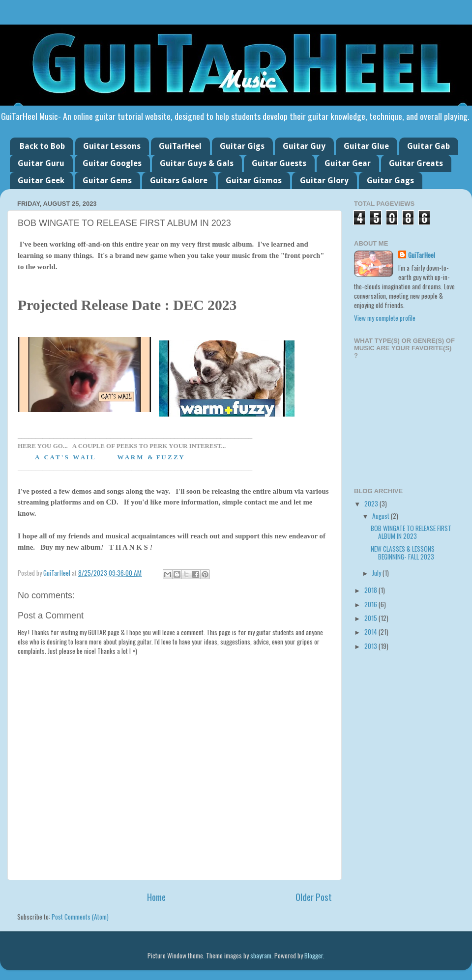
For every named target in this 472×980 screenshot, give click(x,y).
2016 (371, 604)
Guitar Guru (41, 163)
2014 (371, 632)
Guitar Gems (107, 181)
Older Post (314, 896)
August (382, 516)
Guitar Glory (324, 181)
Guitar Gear (348, 163)
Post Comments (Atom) (80, 917)
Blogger (314, 955)
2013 (371, 646)
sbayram (261, 955)
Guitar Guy (304, 146)
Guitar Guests (279, 163)
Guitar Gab (428, 146)
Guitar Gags (390, 181)
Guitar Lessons (112, 146)
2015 (371, 618)
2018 (371, 590)
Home (156, 896)
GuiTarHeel (180, 146)
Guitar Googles (112, 163)
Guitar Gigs (242, 146)
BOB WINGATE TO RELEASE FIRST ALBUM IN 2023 (411, 532)
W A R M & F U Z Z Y (150, 457)
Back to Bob (42, 146)
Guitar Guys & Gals (197, 163)
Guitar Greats (416, 163)
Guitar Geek (41, 181)
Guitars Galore (179, 181)
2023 (372, 504)
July (377, 573)
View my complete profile (385, 318)
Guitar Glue (366, 146)
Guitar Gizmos (254, 181)
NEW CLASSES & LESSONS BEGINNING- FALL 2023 (403, 553)
